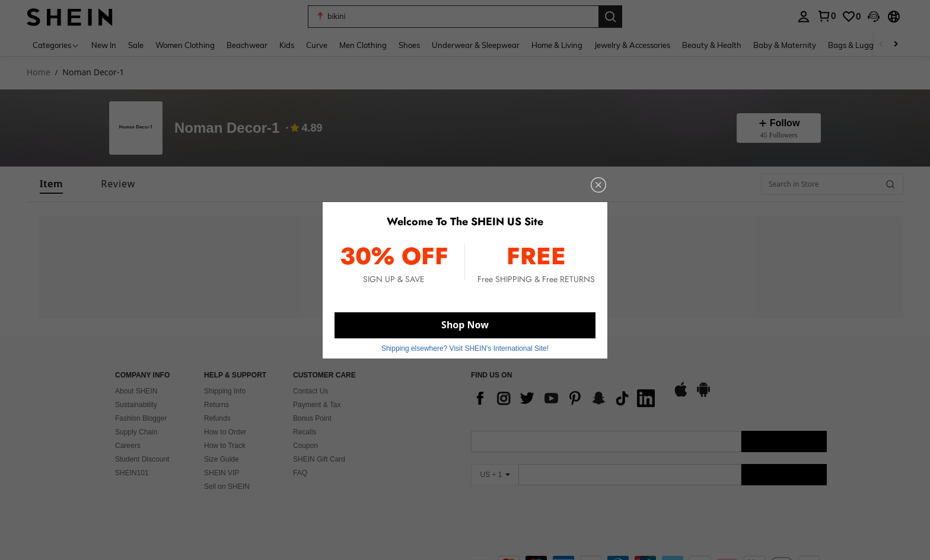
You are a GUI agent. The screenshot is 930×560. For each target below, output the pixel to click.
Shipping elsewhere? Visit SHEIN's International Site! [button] (465, 348)
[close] (598, 185)
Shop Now (465, 325)
